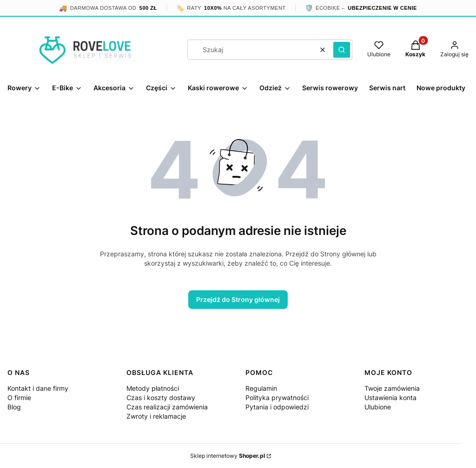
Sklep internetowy (228, 456)
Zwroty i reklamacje (156, 416)
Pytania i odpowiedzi (277, 407)
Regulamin (261, 388)
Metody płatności (153, 388)
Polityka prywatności (277, 398)
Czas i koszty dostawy (161, 398)
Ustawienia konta (390, 398)
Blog (14, 407)
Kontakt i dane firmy (38, 388)
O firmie (19, 398)
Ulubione (378, 407)
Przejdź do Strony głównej (238, 299)
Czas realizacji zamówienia (167, 407)
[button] (342, 50)
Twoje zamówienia (392, 388)
